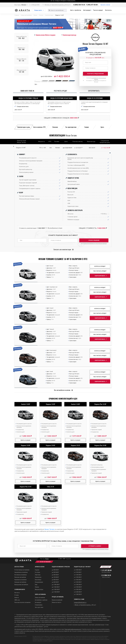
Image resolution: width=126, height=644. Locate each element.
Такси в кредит (98, 10)
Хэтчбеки (37, 572)
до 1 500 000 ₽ (56, 587)
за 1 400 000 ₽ (78, 580)
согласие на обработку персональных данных (95, 244)
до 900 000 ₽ (55, 582)
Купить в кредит (100, 266)
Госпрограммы (39, 605)
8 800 (106, 575)
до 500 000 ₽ (55, 572)
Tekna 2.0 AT (51, 487)
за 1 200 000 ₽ (78, 575)
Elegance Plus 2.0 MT (100, 445)
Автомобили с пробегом (41, 600)
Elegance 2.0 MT (51, 445)
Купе (36, 584)
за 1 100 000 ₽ (78, 572)
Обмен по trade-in (57, 602)
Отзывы (17, 595)
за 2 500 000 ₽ (78, 587)
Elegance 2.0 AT (75, 445)
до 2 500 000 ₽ (56, 592)
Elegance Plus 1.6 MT (100, 404)
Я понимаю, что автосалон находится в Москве (96, 81)
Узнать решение (94, 240)
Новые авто (38, 10)
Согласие (96, 79)
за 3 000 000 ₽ (78, 589)
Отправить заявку (95, 546)
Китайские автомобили (21, 575)
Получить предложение (95, 74)
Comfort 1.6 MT (26, 404)
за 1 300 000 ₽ (78, 577)
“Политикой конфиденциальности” (73, 629)
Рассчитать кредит (100, 271)
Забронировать (100, 276)
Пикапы (37, 587)
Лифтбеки (38, 575)
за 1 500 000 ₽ (78, 582)
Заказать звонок (105, 5)
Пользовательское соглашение (22, 602)
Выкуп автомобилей (57, 600)
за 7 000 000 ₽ (78, 594)
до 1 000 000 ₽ (56, 584)
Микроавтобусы (39, 589)
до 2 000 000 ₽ (56, 589)
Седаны (37, 570)
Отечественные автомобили (22, 570)
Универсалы (38, 577)
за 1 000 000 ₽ (78, 570)
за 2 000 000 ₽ (78, 584)
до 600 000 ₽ (55, 575)
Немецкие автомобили (20, 582)
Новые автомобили (40, 597)
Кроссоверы (38, 580)
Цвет (36, 84)
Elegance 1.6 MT (51, 404)
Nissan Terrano (50, 529)
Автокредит (87, 10)
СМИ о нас (17, 600)
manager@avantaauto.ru (80, 602)
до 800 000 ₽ (55, 580)
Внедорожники (39, 582)
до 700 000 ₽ (55, 577)
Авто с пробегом (76, 10)
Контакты (108, 10)
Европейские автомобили (21, 572)
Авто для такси (39, 607)
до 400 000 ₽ (55, 570)
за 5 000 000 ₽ (78, 592)
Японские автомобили (20, 577)
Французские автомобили (21, 584)
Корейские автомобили (20, 580)
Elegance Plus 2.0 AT (26, 487)
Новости (17, 597)
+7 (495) (106, 570)
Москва (24, 5)
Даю (94, 244)
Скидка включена (23, 107)
